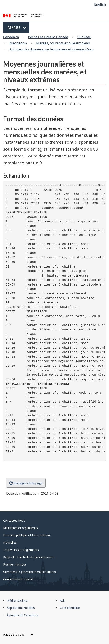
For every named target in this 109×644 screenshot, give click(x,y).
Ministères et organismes (21, 528)
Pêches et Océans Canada (48, 37)
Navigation (18, 43)
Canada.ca (11, 37)
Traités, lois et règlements (21, 550)
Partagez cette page (26, 483)
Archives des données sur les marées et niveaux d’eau (51, 49)
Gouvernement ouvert (18, 579)
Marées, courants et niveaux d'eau (63, 43)
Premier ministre (14, 564)
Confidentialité (70, 608)
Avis (63, 601)
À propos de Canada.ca (22, 615)
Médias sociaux (17, 601)
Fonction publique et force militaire (27, 535)
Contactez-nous (14, 520)
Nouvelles (10, 542)
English (100, 4)
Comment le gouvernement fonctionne (30, 572)
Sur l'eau (84, 37)
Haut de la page (18, 634)
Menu (17, 28)
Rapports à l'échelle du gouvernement (29, 557)
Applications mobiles (21, 608)
